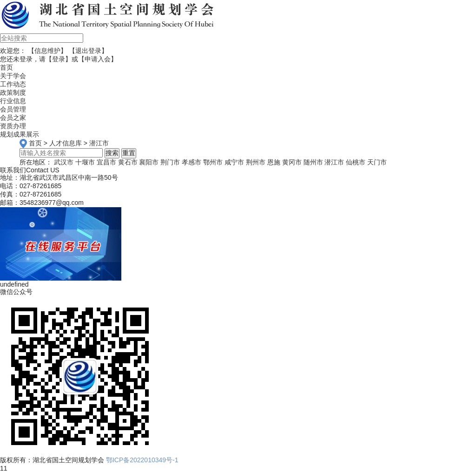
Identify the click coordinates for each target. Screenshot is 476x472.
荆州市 (256, 162)
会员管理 (13, 109)
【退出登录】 (88, 51)
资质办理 (13, 126)
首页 (35, 143)
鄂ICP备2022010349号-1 (142, 460)
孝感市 (192, 162)
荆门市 (170, 162)
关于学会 (13, 76)
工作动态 (13, 84)
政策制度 (13, 92)
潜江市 (99, 143)
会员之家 (13, 118)
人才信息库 (66, 143)
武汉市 (64, 162)
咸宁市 (234, 162)
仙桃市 (356, 162)
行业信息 (13, 101)
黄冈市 (292, 162)
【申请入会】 (98, 59)
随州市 (313, 162)
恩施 (274, 162)
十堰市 (85, 162)
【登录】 (59, 59)
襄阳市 (149, 162)
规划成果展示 (20, 134)
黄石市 (128, 162)
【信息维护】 (47, 51)
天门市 (377, 162)
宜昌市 (106, 162)
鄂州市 (213, 162)
